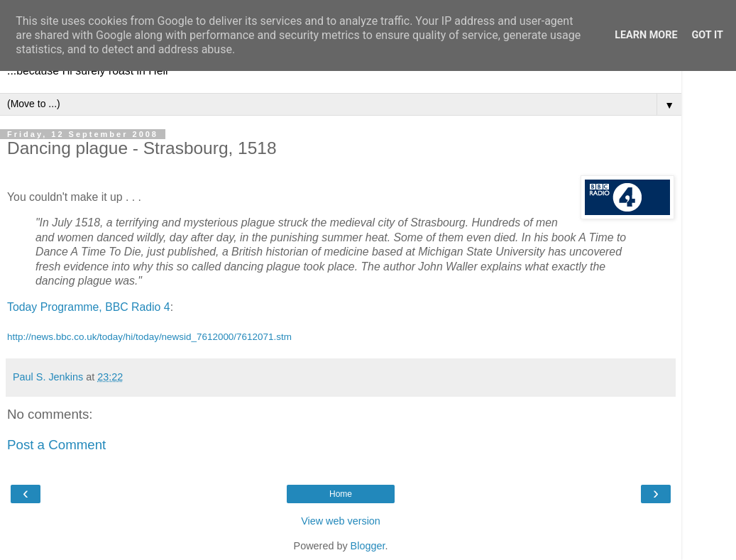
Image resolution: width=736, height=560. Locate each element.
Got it (708, 35)
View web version (341, 521)
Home (341, 494)
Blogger (368, 546)
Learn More (646, 35)
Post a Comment (56, 445)
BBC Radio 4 (138, 307)
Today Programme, (55, 307)
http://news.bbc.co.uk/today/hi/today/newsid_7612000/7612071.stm (149, 337)
